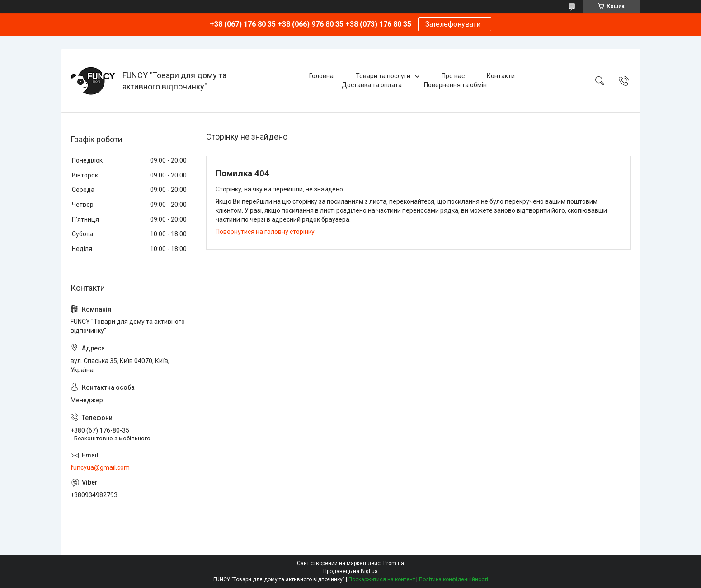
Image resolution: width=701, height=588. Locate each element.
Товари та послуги (383, 76)
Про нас (453, 76)
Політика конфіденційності (454, 579)
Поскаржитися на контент (382, 579)
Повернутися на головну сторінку (265, 232)
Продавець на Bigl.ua (350, 571)
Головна (321, 76)
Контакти (501, 76)
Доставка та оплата (372, 85)
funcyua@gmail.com (100, 467)
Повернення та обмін (455, 85)
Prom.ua (394, 563)
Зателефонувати (455, 24)
